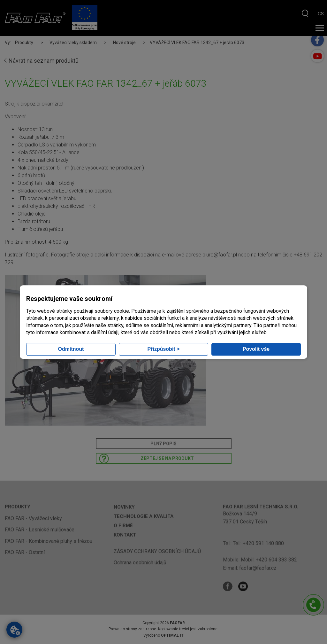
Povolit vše (256, 349)
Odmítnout (71, 349)
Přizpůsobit (164, 349)
